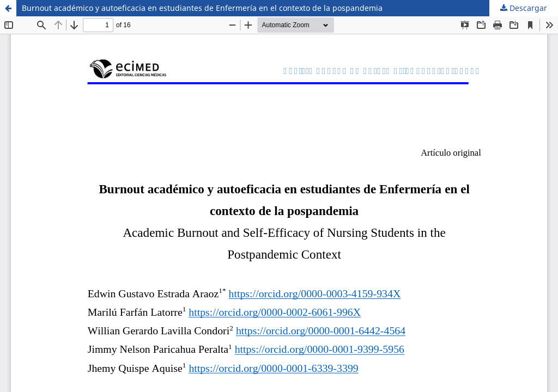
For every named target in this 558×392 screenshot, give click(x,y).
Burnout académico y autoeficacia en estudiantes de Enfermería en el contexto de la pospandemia (202, 8)
